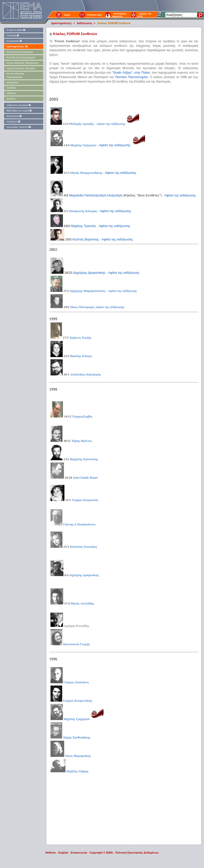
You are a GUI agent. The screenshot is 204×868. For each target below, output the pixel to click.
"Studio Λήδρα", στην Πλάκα (131, 73)
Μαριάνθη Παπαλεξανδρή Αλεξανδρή (96, 195)
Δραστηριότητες (62, 23)
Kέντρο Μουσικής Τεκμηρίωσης (23, 63)
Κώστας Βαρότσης (86, 239)
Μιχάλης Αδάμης (77, 771)
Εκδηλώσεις (85, 23)
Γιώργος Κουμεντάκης (71, 701)
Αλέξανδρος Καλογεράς (85, 374)
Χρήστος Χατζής (80, 338)
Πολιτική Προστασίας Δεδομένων (137, 853)
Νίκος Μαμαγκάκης (71, 756)
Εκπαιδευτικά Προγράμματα (21, 57)
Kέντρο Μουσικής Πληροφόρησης (15, 75)
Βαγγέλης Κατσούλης (84, 459)
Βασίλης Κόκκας (81, 356)
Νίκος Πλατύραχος (82, 307)
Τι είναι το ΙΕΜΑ (16, 30)
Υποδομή (13, 35)
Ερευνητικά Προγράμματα (20, 52)
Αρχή (67, 15)
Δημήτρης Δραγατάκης (89, 273)
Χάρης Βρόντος (82, 441)
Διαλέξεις (11, 99)
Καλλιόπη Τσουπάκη (83, 547)
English (63, 853)
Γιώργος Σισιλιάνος (70, 682)
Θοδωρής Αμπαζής (82, 124)
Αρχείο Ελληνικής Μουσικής (21, 68)
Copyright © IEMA (101, 853)
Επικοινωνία (94, 15)
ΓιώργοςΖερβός (82, 416)
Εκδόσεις (11, 93)
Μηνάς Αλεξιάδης (82, 603)
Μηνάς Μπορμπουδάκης (86, 173)
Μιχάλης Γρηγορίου (83, 145)
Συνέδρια (11, 88)
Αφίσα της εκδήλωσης (111, 124)
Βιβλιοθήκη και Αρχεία (20, 111)
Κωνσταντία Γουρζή (70, 644)
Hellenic (51, 853)
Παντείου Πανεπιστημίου (131, 77)
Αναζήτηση (14, 121)
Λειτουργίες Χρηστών (119, 15)
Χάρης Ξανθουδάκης (70, 737)
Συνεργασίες (15, 41)
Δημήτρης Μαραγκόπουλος (87, 291)
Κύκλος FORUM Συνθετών (114, 23)
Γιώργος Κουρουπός (85, 500)
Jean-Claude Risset (85, 478)
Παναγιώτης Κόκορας (83, 211)
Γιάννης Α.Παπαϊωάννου (73, 524)
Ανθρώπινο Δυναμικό (19, 105)
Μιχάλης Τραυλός (84, 226)
